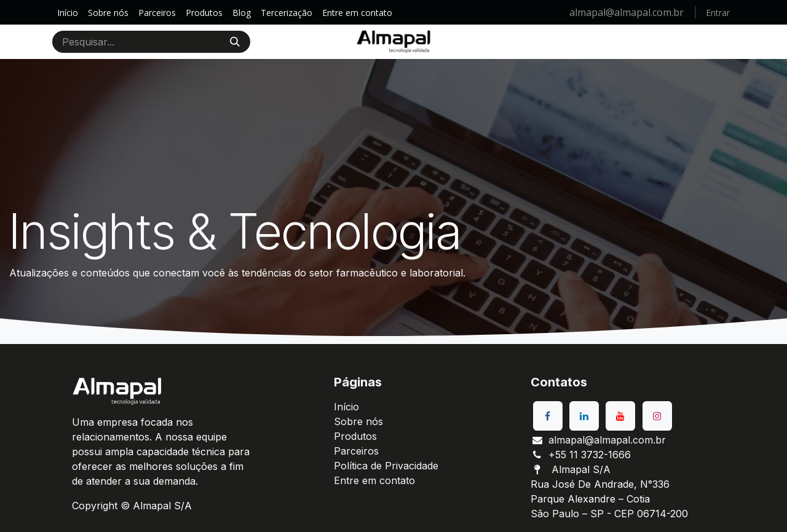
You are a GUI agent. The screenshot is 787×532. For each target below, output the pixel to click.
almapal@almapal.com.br (628, 12)
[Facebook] (548, 416)
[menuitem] (68, 13)
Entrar (718, 13)
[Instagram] (657, 416)
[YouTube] (620, 416)
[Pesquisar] (235, 42)
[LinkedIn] (584, 416)
